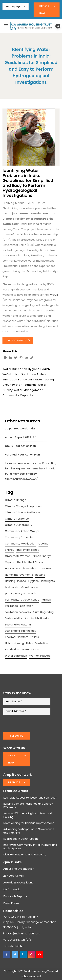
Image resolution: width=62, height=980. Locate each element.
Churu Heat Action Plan (20, 446)
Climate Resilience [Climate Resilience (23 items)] (17, 519)
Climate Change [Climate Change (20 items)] (16, 500)
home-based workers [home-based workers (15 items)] (37, 569)
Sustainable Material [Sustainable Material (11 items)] (18, 625)
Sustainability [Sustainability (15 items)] (13, 618)
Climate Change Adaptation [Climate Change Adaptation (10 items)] (23, 506)
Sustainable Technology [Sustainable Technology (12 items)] (21, 631)
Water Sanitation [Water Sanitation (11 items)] (16, 656)
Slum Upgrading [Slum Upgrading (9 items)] (43, 612)
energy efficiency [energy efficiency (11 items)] (28, 550)
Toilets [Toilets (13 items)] (35, 637)
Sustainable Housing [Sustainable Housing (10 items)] (37, 618)
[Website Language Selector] (16, 6)
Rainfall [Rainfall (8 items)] (46, 600)
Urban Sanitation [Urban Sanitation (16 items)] (37, 643)
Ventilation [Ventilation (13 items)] (12, 649)
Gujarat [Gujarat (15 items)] (10, 562)
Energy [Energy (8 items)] (10, 550)
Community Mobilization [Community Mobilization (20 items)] (21, 544)
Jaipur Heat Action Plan (21, 429)
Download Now (17, 340)
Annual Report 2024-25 (21, 437)
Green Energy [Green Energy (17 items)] (42, 556)
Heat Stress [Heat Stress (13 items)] (35, 562)
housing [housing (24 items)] (40, 575)
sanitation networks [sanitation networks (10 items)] (18, 612)
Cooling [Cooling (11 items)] (43, 544)
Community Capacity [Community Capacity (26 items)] (19, 537)
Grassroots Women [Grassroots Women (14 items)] (18, 556)
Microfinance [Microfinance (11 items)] (29, 587)
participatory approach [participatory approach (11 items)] (21, 593)
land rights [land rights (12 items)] (48, 581)
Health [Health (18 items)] (21, 562)
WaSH (54, 295)
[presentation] (28, 724)
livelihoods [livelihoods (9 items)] (12, 587)
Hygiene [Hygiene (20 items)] (33, 581)
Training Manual (14, 203)
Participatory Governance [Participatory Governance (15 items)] (22, 600)
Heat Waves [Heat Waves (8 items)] (13, 569)
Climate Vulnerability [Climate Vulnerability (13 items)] (19, 525)
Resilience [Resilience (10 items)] (11, 606)
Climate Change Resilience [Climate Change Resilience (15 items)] (22, 512)
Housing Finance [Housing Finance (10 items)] (15, 581)
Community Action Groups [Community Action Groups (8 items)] (22, 531)
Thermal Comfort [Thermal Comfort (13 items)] (16, 637)
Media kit (14, 782)
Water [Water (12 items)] (35, 649)
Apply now (12, 759)
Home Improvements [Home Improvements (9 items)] (19, 575)
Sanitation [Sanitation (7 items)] (27, 606)
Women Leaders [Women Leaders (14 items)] (40, 656)
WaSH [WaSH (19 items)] (25, 649)
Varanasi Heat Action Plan (22, 455)
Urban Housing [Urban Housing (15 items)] (14, 643)
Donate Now (44, 10)
